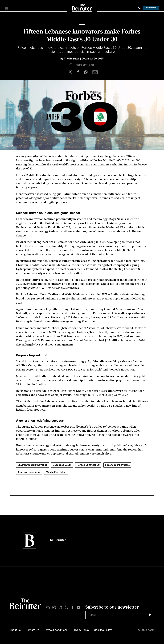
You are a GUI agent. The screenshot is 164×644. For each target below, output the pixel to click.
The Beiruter (72, 59)
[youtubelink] (60, 607)
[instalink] (54, 607)
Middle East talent (59, 472)
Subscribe (151, 8)
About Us (15, 630)
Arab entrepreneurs (30, 472)
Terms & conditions (58, 630)
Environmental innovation (33, 465)
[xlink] (66, 607)
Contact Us (33, 630)
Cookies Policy (107, 630)
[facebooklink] (72, 607)
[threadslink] (79, 607)
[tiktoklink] (48, 607)
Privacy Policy (84, 630)
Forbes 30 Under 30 (91, 465)
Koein (151, 630)
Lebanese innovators (122, 465)
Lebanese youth (64, 465)
